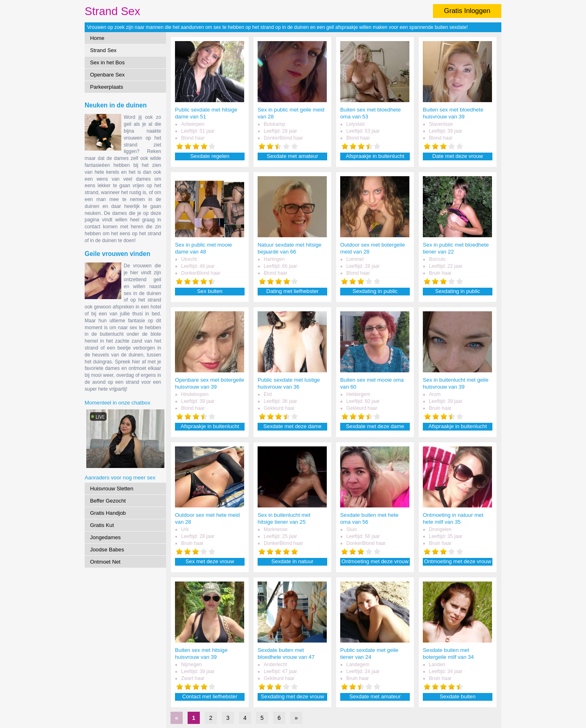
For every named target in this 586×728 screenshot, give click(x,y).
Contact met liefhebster (210, 696)
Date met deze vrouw (458, 156)
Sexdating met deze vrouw (292, 696)
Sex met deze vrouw (210, 561)
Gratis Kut (102, 525)
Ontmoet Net (105, 562)
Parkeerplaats (106, 87)
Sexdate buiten (458, 696)
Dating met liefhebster (292, 291)
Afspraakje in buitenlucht (375, 156)
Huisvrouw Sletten (112, 489)
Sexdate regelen (210, 156)
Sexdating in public (375, 291)
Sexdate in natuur (292, 561)
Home (97, 38)
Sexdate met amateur (292, 156)
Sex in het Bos (107, 62)
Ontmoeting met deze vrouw (375, 561)
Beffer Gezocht (108, 501)
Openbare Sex (107, 75)
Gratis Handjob (108, 513)
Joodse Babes (107, 550)
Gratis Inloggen (467, 11)
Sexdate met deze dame (292, 426)
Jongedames (105, 537)
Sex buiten (210, 291)
